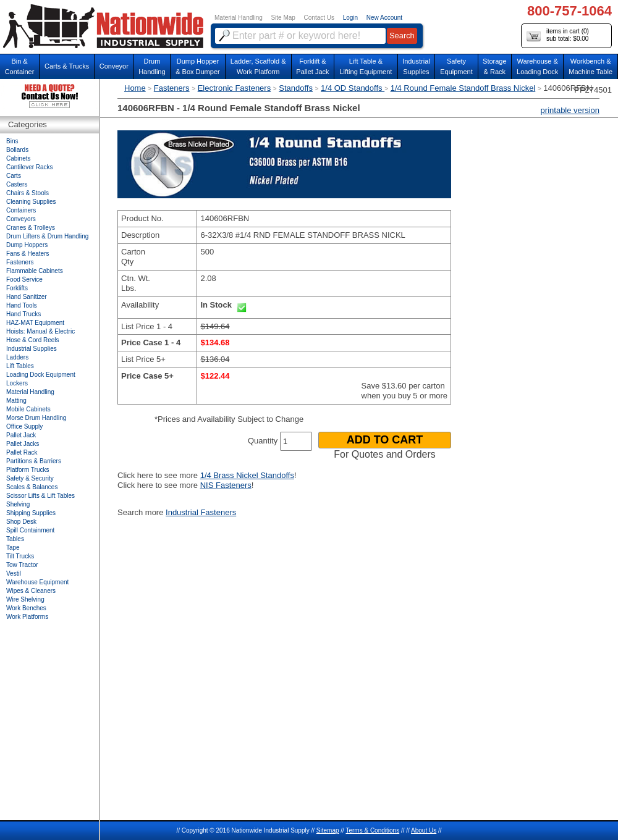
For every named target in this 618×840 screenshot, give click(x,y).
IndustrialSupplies (416, 66)
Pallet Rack (22, 452)
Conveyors (21, 219)
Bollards (17, 150)
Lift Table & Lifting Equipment (366, 66)
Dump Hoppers (27, 245)
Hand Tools (22, 305)
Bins (12, 141)
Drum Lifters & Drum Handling (47, 236)
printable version (570, 110)
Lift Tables (20, 366)
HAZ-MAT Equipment (35, 323)
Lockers (17, 383)
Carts (14, 176)
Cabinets (18, 158)
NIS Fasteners (226, 485)
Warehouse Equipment (37, 582)
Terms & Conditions (372, 830)
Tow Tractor (22, 565)
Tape (13, 548)
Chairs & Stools (28, 193)
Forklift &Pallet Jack (312, 66)
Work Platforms (27, 617)
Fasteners (172, 88)
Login (350, 18)
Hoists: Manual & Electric (40, 331)
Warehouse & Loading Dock (537, 66)
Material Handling (239, 18)
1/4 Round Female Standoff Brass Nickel (463, 88)
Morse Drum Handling (36, 418)
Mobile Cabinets (28, 409)
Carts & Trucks (67, 66)
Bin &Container (20, 66)
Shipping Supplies (31, 513)
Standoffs (296, 88)
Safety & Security (30, 478)
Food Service (24, 279)
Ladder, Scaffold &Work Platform (258, 66)
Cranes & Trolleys (31, 228)
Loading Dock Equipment (41, 375)
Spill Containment (30, 530)
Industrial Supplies (32, 349)
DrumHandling (152, 66)
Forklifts (17, 288)
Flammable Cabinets (35, 271)
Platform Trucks (28, 470)
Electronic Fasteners (235, 88)
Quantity (263, 441)
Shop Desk (21, 522)
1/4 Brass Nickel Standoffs (247, 475)
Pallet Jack (21, 435)
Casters (17, 184)
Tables (15, 539)
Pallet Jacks (23, 444)
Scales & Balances (32, 487)
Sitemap (328, 830)
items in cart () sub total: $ (558, 36)
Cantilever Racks (30, 167)
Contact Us (319, 18)
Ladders (17, 357)
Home (135, 88)
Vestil (14, 573)
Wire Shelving (25, 599)
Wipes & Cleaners (31, 591)
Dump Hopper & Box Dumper (198, 66)
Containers (21, 210)
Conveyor (114, 66)
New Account (384, 18)
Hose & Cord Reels (33, 340)
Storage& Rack (495, 66)
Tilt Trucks (20, 556)
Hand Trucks (23, 314)
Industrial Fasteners (201, 512)
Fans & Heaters (28, 254)
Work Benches (26, 608)
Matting (16, 401)
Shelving (18, 504)
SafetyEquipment (456, 66)
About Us (424, 830)
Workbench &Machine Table (590, 66)
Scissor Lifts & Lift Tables (40, 496)
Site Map (283, 18)
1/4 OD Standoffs (353, 88)
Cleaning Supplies (31, 202)
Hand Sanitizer (27, 297)
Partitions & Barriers (34, 461)
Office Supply (24, 426)
